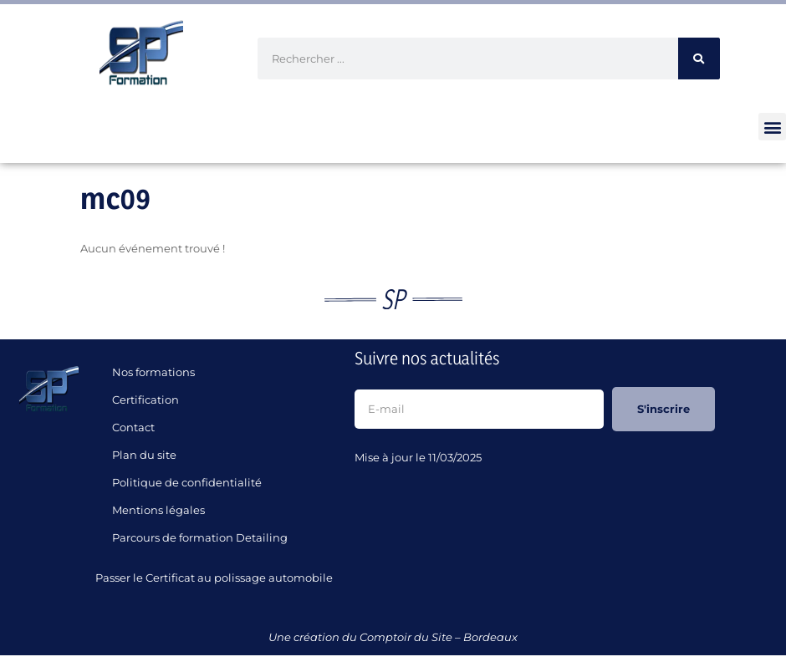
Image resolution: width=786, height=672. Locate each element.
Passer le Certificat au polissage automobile (217, 578)
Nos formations (153, 372)
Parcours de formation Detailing (200, 537)
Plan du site (144, 455)
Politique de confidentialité (187, 482)
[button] (772, 127)
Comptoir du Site (406, 637)
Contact (133, 427)
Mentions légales (158, 510)
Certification (145, 400)
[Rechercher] (699, 59)
